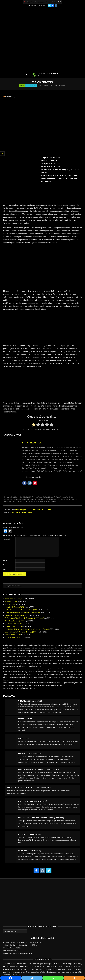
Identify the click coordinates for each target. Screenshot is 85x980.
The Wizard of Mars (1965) (15, 599)
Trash (59, 501)
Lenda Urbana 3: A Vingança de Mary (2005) (21, 632)
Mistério (60, 499)
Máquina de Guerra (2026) (15, 607)
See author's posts (33, 477)
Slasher (25, 501)
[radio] (34, 425)
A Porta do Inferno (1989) (15, 621)
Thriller (53, 501)
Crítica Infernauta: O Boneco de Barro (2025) (22, 610)
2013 (71, 497)
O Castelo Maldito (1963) (14, 624)
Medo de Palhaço (51, 499)
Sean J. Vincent (17, 501)
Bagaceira (17, 499)
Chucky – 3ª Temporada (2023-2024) (23, 945)
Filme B (33, 499)
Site (4, 569)
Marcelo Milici (33, 442)
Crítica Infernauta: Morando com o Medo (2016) (23, 613)
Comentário (7, 539)
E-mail (5, 565)
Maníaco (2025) (11, 601)
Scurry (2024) (10, 604)
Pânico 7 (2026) (15, 948)
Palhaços (67, 499)
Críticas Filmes (31, 85)
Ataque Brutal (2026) (13, 635)
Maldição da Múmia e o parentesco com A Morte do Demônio (27, 629)
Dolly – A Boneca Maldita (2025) (17, 615)
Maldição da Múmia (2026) (22, 953)
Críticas (22, 85)
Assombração (8, 499)
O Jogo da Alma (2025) (13, 626)
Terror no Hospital (44, 501)
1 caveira (65, 497)
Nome (5, 560)
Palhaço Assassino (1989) (22, 512)
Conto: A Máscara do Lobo (34, 942)
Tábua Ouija (33, 501)
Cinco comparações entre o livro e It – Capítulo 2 (34, 510)
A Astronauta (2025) (13, 637)
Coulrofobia (26, 499)
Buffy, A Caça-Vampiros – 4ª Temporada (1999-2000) (24, 618)
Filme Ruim (40, 499)
